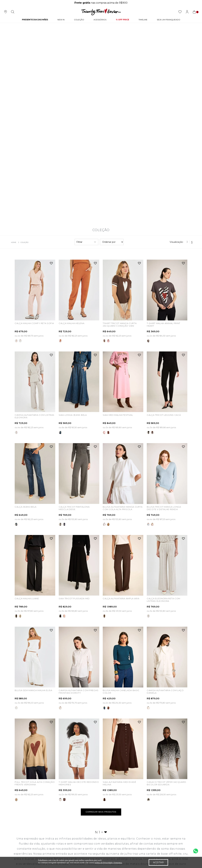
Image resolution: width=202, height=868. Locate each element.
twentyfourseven (13, 44)
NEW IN (61, 20)
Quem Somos (21, 795)
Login (52, 805)
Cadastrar (175, 770)
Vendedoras (19, 816)
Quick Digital (169, 832)
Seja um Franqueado (169, 20)
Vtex (187, 833)
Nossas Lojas (20, 800)
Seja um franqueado (24, 805)
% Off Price (122, 20)
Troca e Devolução (95, 805)
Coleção (79, 20)
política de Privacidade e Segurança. (109, 863)
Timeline (143, 20)
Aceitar (158, 862)
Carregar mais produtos (101, 613)
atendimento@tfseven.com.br (173, 795)
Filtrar (86, 43)
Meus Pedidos (57, 800)
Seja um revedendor (24, 811)
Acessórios (100, 20)
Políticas (90, 795)
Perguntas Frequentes (98, 800)
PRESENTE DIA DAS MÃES (35, 20)
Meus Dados (56, 795)
